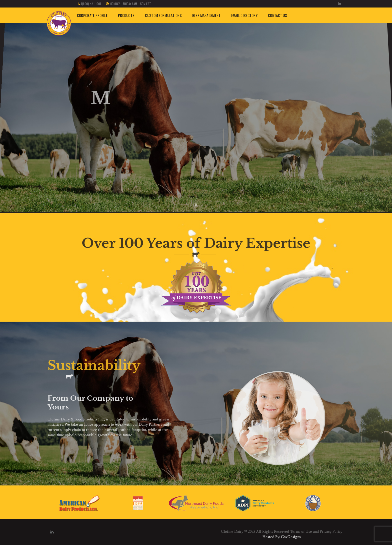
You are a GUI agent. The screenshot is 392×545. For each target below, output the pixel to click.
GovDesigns (291, 537)
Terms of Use (301, 531)
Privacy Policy (331, 531)
